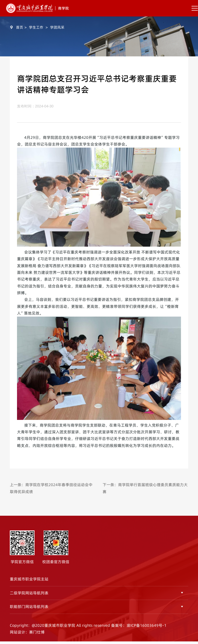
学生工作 (36, 27)
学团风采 (57, 27)
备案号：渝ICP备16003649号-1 (139, 628)
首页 (20, 27)
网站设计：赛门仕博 (27, 634)
